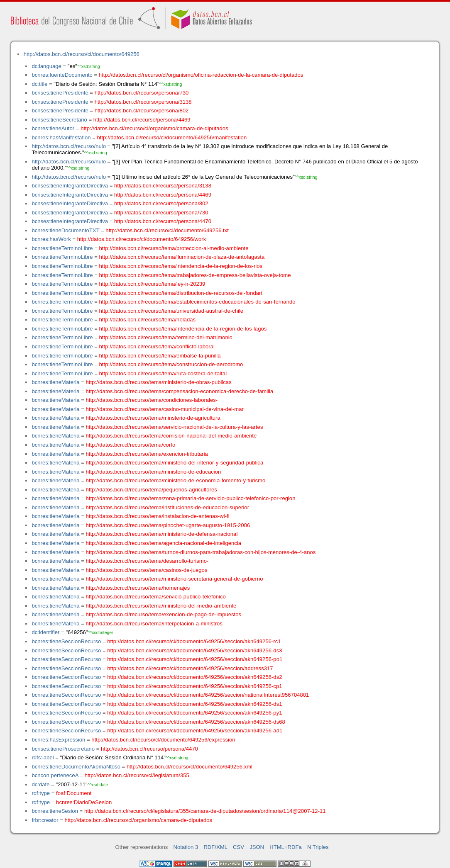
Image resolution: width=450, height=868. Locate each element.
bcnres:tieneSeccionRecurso (66, 641)
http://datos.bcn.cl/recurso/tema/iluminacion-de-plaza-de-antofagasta (182, 257)
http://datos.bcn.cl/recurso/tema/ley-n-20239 (152, 284)
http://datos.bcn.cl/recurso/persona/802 (142, 111)
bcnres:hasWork (51, 239)
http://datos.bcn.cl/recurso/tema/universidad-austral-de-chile (171, 311)
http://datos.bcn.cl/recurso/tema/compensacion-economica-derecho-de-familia (180, 391)
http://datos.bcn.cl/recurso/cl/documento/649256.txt (167, 230)
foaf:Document (74, 793)
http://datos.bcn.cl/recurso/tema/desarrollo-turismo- (147, 561)
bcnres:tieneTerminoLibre (62, 248)
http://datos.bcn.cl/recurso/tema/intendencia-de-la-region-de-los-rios (181, 266)
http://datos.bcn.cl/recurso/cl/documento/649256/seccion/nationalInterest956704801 (208, 695)
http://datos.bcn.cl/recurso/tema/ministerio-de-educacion (154, 472)
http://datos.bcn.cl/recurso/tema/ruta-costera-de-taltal (163, 373)
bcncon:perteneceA (55, 775)
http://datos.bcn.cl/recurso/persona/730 (142, 93)
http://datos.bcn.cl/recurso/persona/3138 (143, 102)
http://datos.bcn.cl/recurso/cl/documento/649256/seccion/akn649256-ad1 (195, 731)
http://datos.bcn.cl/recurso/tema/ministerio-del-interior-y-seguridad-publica (175, 463)
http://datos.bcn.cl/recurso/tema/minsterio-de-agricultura (153, 418)
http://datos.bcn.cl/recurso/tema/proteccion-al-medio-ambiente (174, 248)
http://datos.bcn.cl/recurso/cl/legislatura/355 (137, 775)
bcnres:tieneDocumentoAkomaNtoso (76, 767)
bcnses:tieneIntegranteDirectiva (70, 186)
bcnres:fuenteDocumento (62, 75)
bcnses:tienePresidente (60, 93)
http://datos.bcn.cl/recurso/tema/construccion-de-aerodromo (171, 364)
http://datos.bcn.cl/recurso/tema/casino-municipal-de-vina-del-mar (165, 409)
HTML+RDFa (286, 847)
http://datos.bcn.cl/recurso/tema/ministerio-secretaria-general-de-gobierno (175, 579)
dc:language (46, 66)
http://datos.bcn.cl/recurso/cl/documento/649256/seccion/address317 (190, 668)
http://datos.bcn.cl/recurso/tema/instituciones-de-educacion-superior (168, 507)
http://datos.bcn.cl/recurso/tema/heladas (147, 320)
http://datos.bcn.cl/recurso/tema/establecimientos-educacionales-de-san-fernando (197, 302)
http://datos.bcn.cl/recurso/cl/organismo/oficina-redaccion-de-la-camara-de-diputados (201, 75)
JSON (257, 847)
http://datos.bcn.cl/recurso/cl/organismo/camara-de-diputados (154, 128)
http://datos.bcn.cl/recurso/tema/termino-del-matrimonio (166, 337)
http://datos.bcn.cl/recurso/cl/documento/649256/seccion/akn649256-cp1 (194, 686)
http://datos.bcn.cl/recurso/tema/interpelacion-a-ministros (154, 624)
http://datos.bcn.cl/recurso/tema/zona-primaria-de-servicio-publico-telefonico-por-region (191, 498)
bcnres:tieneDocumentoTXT (65, 230)
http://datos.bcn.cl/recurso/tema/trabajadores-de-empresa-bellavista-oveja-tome (195, 275)
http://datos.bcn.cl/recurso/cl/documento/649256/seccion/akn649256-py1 (194, 713)
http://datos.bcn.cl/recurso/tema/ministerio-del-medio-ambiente (161, 606)
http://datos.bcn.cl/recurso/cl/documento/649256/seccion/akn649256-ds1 (194, 704)
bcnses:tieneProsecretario (63, 749)
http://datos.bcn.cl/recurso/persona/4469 (142, 120)
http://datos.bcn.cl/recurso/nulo (69, 146)
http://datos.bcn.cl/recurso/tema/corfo (131, 445)
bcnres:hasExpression (58, 740)
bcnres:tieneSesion (55, 811)
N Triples (318, 847)
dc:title (39, 84)
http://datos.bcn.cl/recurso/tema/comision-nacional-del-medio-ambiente (171, 436)
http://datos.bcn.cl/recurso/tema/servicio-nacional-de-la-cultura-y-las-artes (175, 427)
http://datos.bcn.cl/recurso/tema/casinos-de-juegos (147, 570)
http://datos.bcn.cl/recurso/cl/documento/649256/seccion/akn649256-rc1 (194, 641)
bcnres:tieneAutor (53, 128)
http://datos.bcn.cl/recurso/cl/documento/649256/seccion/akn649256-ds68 (196, 722)
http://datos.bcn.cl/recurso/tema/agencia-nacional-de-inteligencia (164, 543)
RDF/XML (215, 847)
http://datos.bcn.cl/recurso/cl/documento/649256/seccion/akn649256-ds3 (194, 650)
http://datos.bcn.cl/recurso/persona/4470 (163, 221)
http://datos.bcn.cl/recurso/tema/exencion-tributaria (147, 454)
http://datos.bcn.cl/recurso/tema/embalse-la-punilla (160, 356)
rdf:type (41, 793)
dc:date (40, 784)
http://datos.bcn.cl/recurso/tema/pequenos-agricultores (152, 490)
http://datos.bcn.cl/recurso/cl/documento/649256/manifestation (172, 137)
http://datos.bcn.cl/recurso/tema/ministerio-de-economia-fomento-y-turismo (176, 480)
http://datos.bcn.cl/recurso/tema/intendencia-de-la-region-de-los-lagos (183, 329)
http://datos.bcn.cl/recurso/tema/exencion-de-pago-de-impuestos (164, 614)
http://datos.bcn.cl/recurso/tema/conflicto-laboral (157, 346)
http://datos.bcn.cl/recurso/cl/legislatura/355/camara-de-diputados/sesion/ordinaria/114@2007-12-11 (205, 811)
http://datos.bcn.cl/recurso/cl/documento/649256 (82, 54)
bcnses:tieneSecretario (59, 120)
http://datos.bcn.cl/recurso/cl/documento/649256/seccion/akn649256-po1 (195, 659)
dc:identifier (45, 632)
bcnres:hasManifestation (61, 137)
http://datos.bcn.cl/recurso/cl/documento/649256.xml (190, 767)
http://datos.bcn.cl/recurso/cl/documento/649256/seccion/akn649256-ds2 (194, 677)
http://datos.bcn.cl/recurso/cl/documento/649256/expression (163, 740)
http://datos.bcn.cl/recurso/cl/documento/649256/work (142, 239)
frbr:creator (45, 820)
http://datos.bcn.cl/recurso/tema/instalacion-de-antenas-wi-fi (158, 516)
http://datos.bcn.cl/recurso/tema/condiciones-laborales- (152, 400)
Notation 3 (186, 847)
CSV (238, 847)
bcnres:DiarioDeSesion (84, 802)
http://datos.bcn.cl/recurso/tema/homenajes (138, 588)
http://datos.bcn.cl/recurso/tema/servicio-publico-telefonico (156, 597)
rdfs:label (43, 757)
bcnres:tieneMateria (55, 382)
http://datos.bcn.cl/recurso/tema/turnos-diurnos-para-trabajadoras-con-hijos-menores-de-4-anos (201, 552)
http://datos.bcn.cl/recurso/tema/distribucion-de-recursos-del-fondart (181, 293)
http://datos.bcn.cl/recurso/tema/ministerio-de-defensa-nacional (162, 534)
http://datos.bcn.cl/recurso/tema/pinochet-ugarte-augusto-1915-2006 (168, 525)
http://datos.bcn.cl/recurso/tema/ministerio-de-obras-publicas (159, 382)
